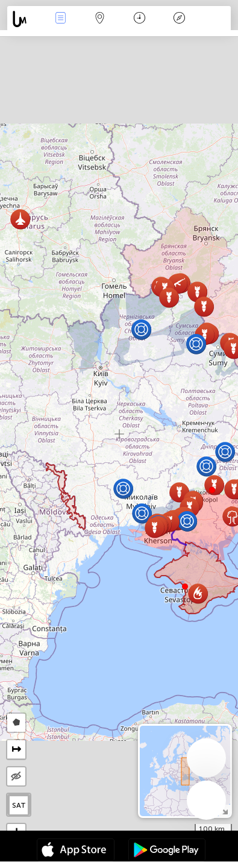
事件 (60, 19)
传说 (179, 19)
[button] (212, 490)
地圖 (100, 19)
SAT (19, 805)
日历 (139, 19)
